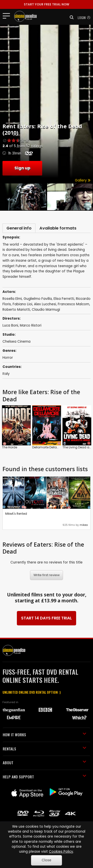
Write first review (47, 575)
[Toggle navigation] (8, 16)
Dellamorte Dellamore (48, 447)
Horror (8, 358)
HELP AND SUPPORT (45, 777)
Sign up (22, 168)
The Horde (10, 447)
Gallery (83, 180)
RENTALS (45, 749)
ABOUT (45, 763)
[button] (70, 17)
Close (46, 860)
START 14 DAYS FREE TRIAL (46, 618)
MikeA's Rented (16, 514)
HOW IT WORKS (45, 735)
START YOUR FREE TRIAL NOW (46, 4)
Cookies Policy (61, 852)
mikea (84, 525)
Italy (6, 374)
